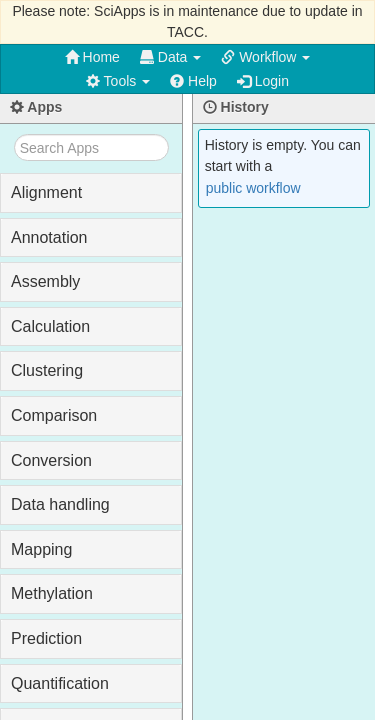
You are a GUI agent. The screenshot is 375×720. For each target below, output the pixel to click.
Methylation (52, 593)
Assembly (45, 281)
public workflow (253, 188)
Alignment (46, 192)
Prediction (46, 638)
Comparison (54, 415)
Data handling (60, 504)
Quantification (60, 683)
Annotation (49, 237)
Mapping (41, 549)
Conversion (51, 460)
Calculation (50, 326)
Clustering (47, 370)
